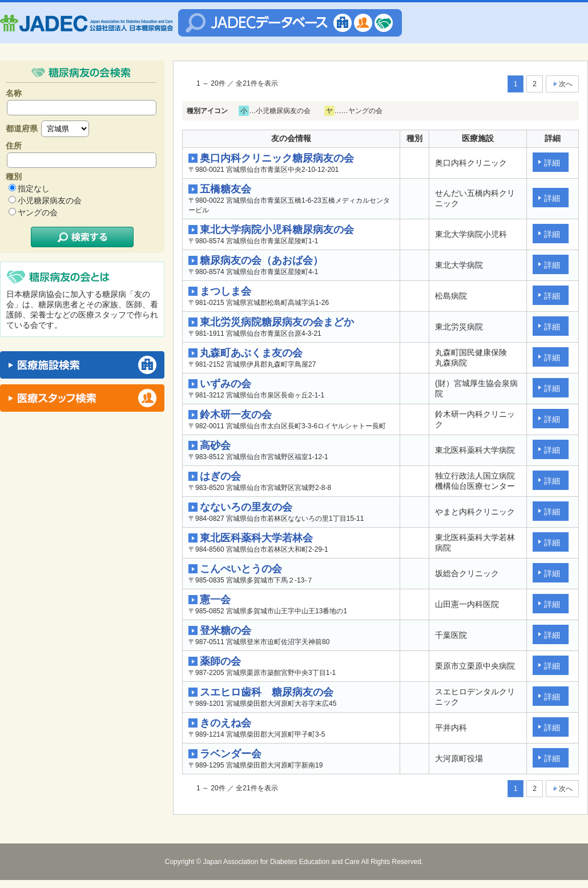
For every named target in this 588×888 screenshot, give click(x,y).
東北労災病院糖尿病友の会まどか (277, 322)
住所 (14, 146)
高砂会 (215, 445)
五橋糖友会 (225, 189)
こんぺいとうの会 (241, 569)
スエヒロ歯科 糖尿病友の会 (267, 692)
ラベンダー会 (231, 754)
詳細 (552, 163)
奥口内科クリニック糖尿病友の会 (277, 158)
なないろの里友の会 (246, 507)
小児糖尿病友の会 (50, 200)
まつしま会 (225, 291)
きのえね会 (225, 723)
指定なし (34, 188)
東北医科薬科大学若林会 (256, 538)
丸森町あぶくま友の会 (251, 353)
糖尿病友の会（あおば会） (261, 260)
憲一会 (215, 600)
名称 (14, 93)
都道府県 (22, 128)
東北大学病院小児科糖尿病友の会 (277, 230)
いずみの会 (225, 384)
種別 (14, 176)
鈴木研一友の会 (236, 415)
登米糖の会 (225, 630)
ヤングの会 (38, 212)
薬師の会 (220, 661)
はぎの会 (220, 476)
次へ (562, 84)
